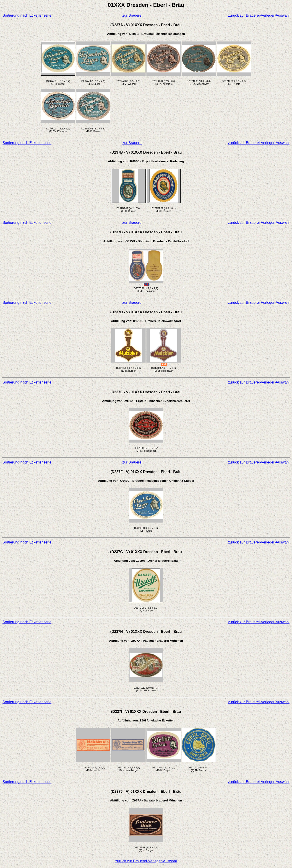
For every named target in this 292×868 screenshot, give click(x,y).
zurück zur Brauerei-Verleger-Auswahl (259, 15)
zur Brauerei (132, 15)
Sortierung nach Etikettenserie (27, 15)
